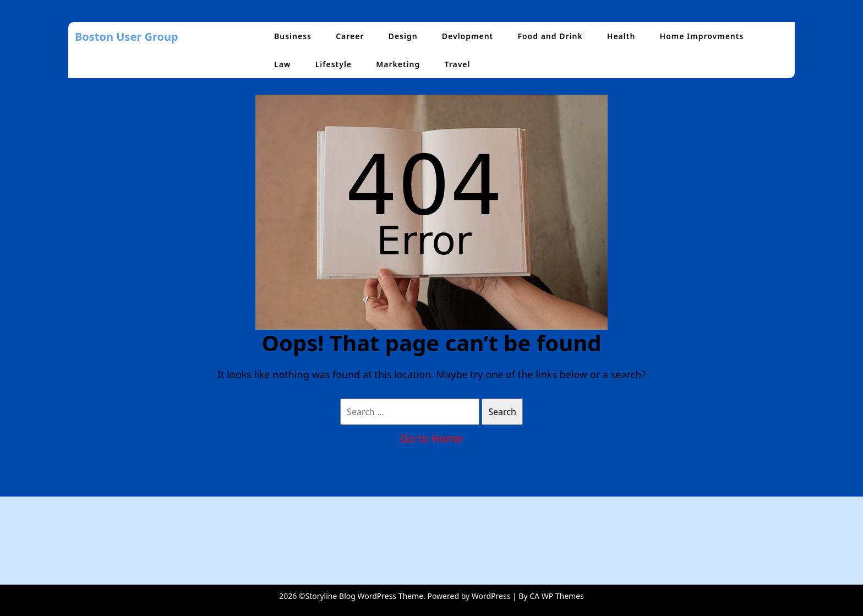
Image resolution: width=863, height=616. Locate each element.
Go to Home (431, 438)
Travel (457, 64)
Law (282, 64)
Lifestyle (334, 64)
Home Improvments (702, 36)
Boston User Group (127, 37)
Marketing (398, 64)
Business (293, 36)
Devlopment (468, 36)
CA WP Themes (557, 596)
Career (350, 36)
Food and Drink (550, 36)
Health (621, 36)
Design (403, 36)
